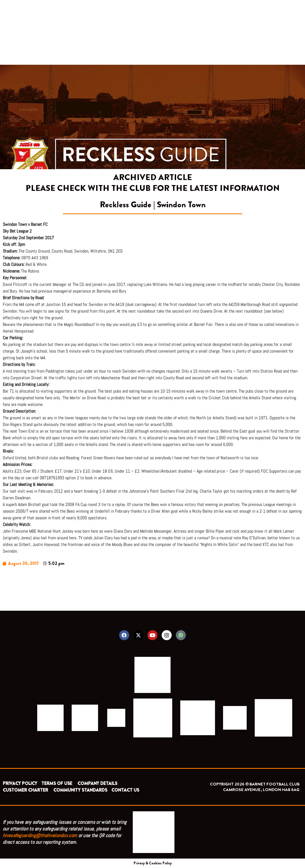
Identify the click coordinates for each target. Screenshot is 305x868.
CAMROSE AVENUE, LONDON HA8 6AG (261, 790)
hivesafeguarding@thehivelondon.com (40, 835)
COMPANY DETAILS (97, 783)
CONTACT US (125, 790)
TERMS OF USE (57, 783)
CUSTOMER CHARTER (25, 790)
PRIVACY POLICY (20, 783)
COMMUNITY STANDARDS (80, 790)
